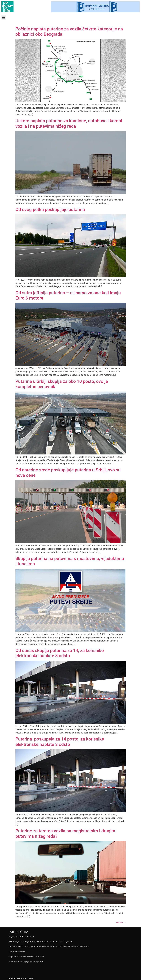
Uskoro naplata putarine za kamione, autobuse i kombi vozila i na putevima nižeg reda (69, 123)
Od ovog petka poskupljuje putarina (50, 209)
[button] (4, 17)
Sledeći (121, 923)
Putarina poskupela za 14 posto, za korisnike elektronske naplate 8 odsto (60, 742)
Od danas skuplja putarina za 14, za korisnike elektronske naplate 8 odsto (60, 653)
